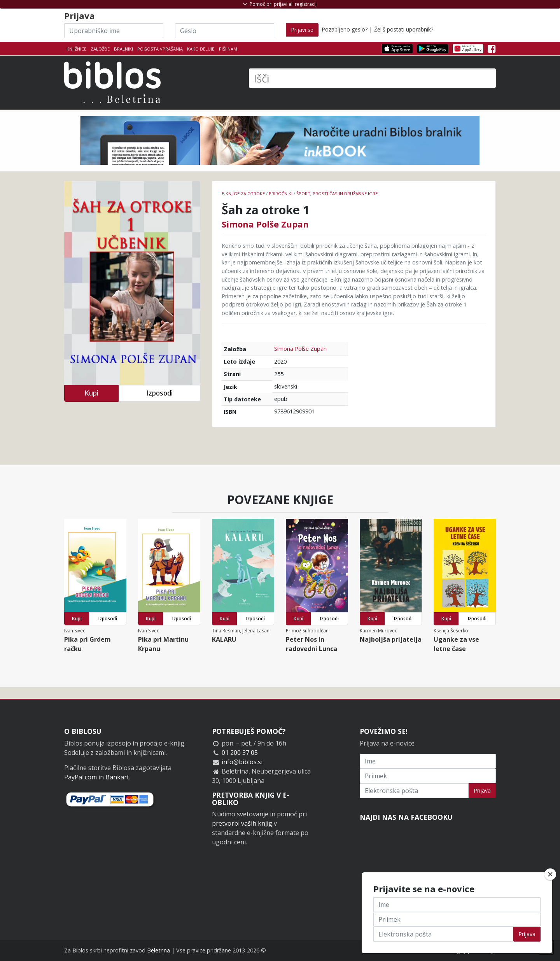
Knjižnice (76, 49)
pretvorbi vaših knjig (242, 823)
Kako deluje (201, 49)
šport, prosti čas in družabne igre (337, 193)
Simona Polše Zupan (265, 224)
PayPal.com (80, 777)
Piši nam (228, 49)
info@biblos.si (242, 762)
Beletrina (158, 950)
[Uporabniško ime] (114, 31)
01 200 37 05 (240, 753)
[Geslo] (225, 31)
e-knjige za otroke (243, 193)
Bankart (117, 777)
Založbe (100, 49)
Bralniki (123, 49)
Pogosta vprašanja (160, 49)
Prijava (482, 790)
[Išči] (372, 78)
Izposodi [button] (160, 393)
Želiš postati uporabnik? (404, 29)
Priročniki (281, 193)
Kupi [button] (91, 393)
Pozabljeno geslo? (345, 29)
